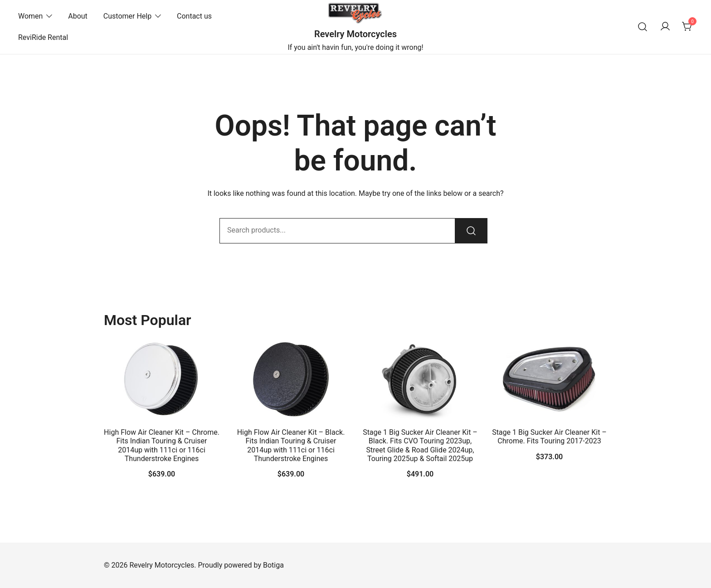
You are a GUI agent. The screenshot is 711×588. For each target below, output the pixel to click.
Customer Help (127, 16)
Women (30, 16)
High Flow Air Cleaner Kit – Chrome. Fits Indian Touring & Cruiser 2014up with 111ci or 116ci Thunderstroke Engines (162, 445)
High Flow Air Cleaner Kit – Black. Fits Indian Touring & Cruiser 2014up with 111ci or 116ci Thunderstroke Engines (291, 445)
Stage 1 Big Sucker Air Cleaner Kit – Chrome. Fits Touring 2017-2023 (549, 437)
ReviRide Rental (43, 37)
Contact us (194, 16)
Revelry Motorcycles (355, 34)
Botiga (273, 565)
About (78, 16)
